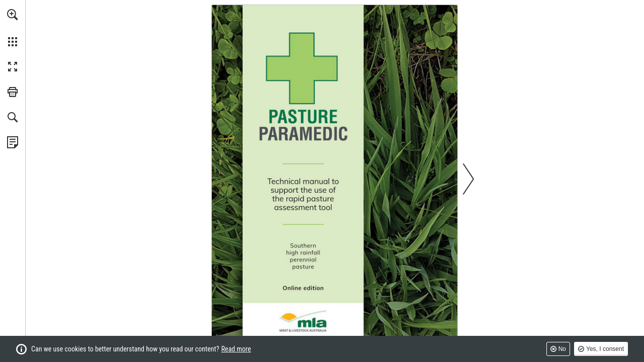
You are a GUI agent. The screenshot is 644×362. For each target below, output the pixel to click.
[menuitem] (13, 28)
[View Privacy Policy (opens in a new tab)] (13, 142)
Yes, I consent (605, 349)
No (562, 349)
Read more (236, 349)
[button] (13, 15)
